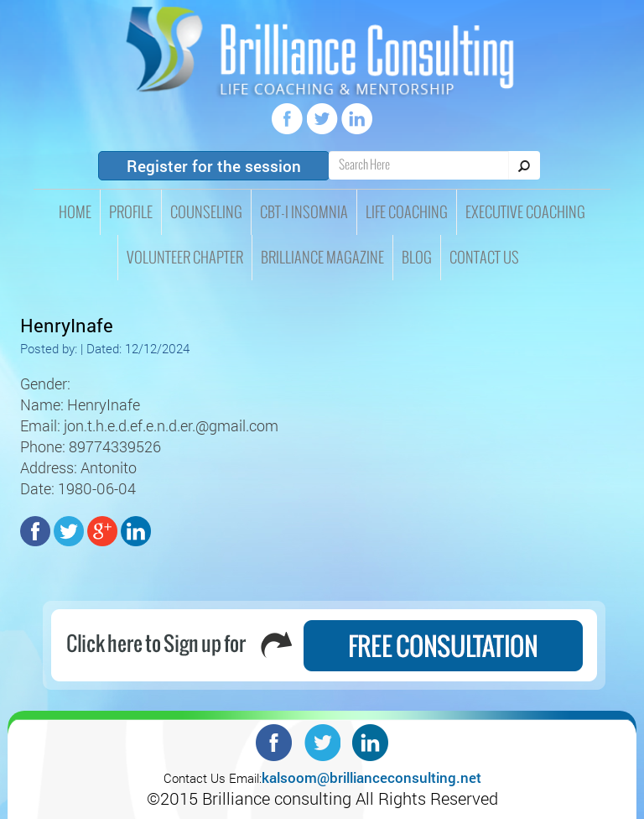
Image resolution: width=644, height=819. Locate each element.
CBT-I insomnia (304, 212)
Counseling (206, 212)
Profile (131, 212)
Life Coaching (407, 212)
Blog (417, 258)
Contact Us (484, 258)
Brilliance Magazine (322, 258)
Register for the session (214, 166)
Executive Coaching (525, 212)
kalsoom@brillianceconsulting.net (371, 777)
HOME (75, 212)
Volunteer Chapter (185, 258)
